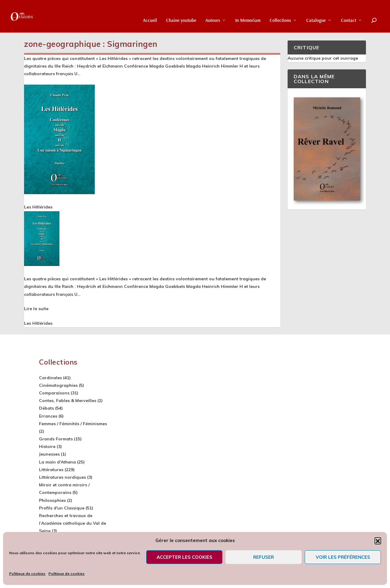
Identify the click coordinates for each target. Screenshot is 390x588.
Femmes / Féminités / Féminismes (73, 423)
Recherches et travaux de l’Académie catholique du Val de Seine (73, 522)
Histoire (47, 446)
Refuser (264, 557)
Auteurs (213, 12)
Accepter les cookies (184, 557)
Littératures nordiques (62, 476)
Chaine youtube (181, 12)
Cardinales (50, 377)
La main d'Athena (57, 461)
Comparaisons (54, 392)
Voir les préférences (343, 557)
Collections (280, 12)
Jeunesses (49, 453)
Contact (349, 12)
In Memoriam (248, 12)
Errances (48, 415)
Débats (46, 407)
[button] (378, 541)
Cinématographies (58, 384)
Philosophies (52, 499)
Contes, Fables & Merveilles (68, 400)
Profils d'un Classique (62, 507)
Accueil (150, 12)
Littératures (51, 469)
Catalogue (316, 12)
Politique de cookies (27, 574)
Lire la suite (36, 308)
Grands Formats (56, 438)
